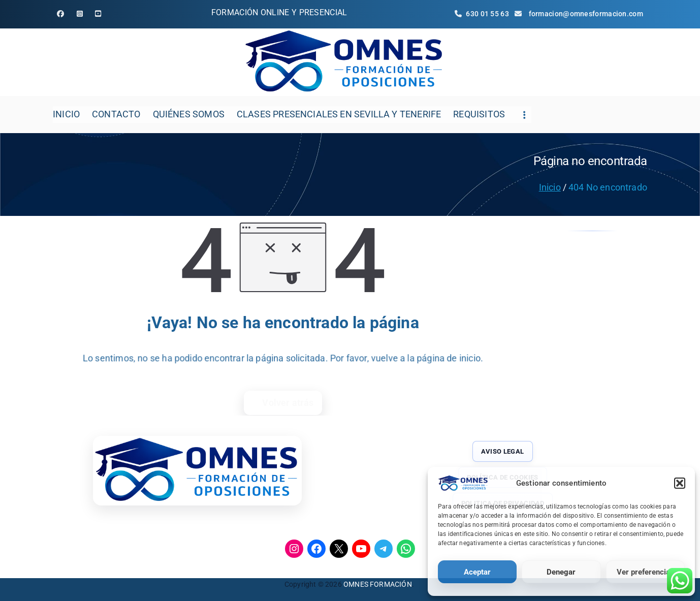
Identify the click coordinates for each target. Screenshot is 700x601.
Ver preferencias (645, 572)
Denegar (561, 572)
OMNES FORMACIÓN (378, 584)
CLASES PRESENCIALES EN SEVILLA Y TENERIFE (339, 114)
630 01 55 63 (483, 14)
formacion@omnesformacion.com (586, 14)
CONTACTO (116, 114)
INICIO (66, 114)
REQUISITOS (479, 114)
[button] (680, 483)
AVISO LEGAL (502, 451)
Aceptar (477, 572)
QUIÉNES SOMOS (189, 114)
